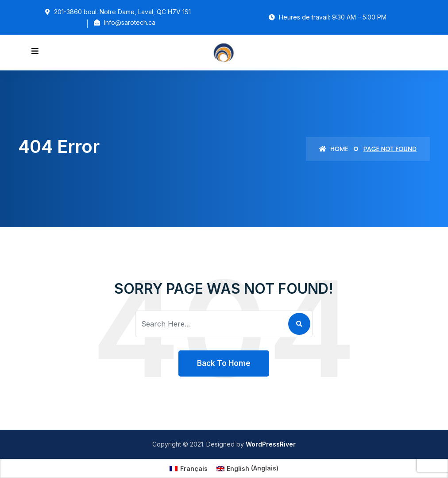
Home (334, 149)
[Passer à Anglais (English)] (248, 468)
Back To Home (224, 363)
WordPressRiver (271, 444)
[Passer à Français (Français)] (189, 468)
